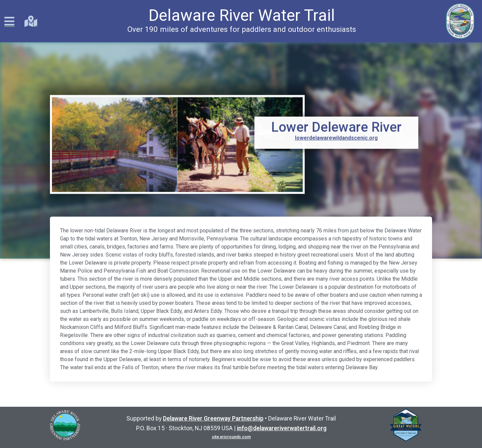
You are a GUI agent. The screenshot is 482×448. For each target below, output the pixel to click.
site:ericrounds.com (231, 437)
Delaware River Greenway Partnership (213, 418)
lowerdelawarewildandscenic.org (336, 135)
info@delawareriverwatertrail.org (282, 428)
